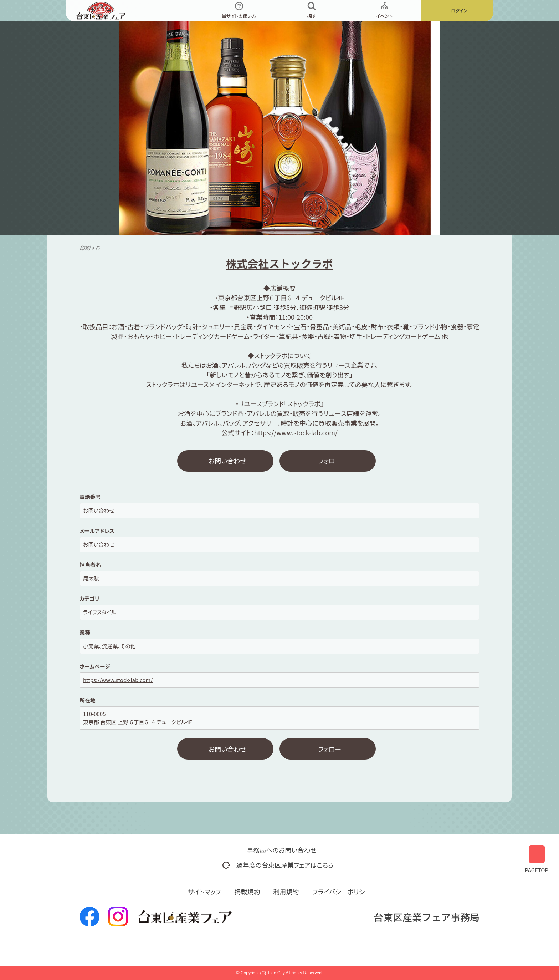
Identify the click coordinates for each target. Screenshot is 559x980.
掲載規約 (247, 892)
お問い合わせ (227, 461)
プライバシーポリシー (342, 892)
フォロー (330, 461)
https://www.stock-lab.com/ (118, 680)
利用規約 (286, 892)
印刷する (90, 248)
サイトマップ (205, 892)
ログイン (459, 11)
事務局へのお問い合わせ (281, 850)
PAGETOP (537, 859)
